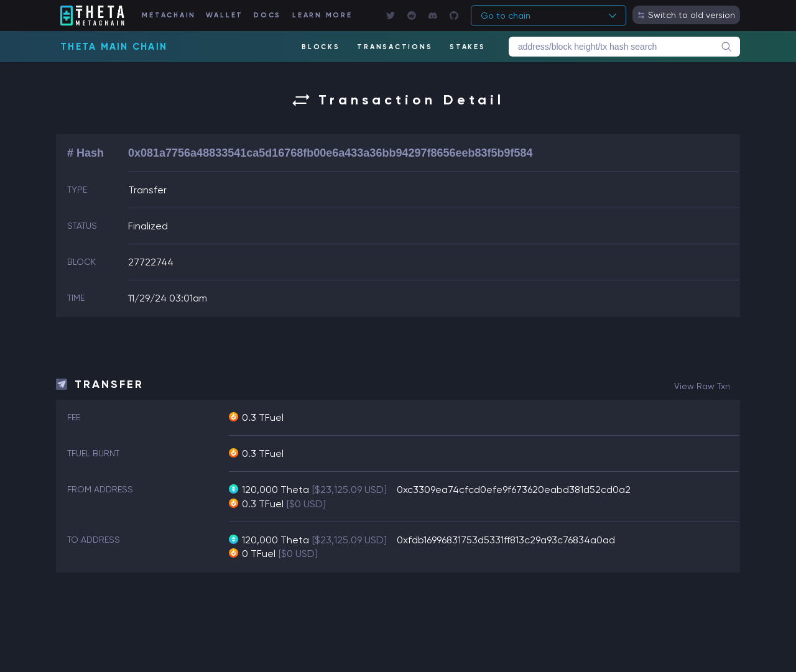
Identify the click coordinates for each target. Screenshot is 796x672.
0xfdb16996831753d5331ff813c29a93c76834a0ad (506, 540)
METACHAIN (169, 15)
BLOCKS (321, 47)
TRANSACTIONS (395, 47)
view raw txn (702, 386)
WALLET (225, 15)
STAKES (468, 47)
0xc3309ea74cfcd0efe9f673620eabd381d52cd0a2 (514, 490)
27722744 (151, 262)
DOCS (267, 15)
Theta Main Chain (114, 47)
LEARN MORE (322, 15)
